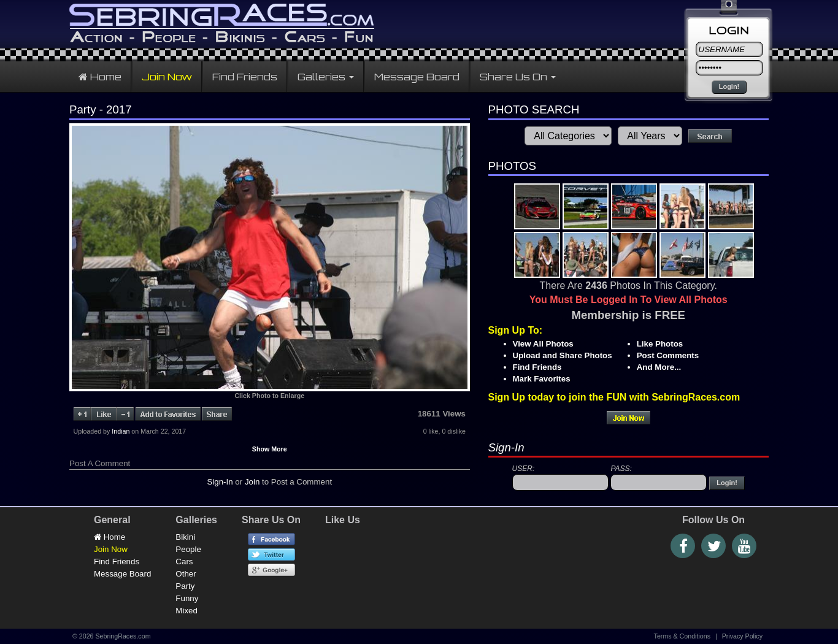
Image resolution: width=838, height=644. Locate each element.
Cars (184, 562)
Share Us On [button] (518, 77)
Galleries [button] (326, 77)
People (188, 549)
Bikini (185, 537)
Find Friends (245, 77)
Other (186, 574)
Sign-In (220, 482)
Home (100, 77)
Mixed (186, 611)
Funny (187, 598)
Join (252, 482)
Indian (121, 431)
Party (185, 586)
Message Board (417, 77)
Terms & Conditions (682, 636)
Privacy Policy (742, 636)
